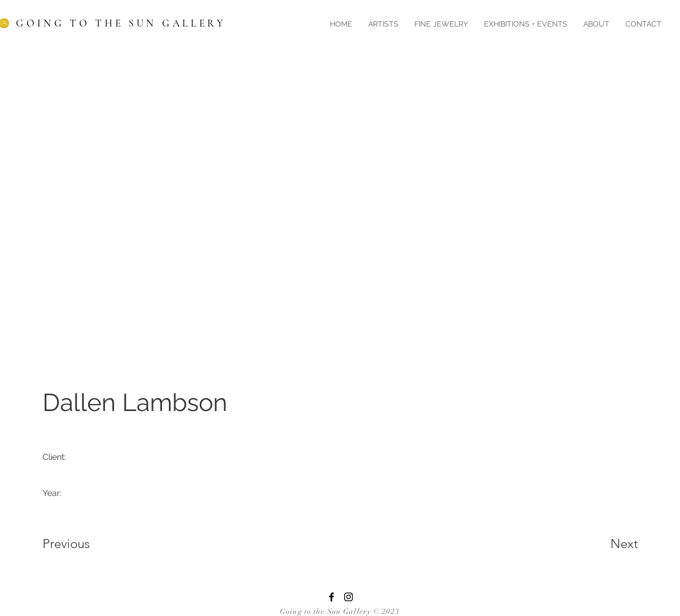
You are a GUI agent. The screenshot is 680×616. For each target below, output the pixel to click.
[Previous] (80, 544)
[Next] (603, 544)
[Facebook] (331, 597)
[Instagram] (348, 597)
